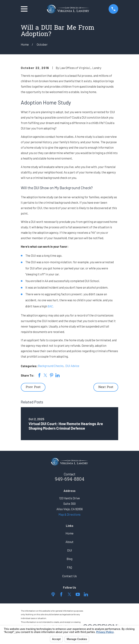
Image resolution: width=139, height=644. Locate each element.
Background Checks (51, 366)
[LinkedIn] (86, 594)
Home (69, 533)
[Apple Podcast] (53, 594)
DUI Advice (72, 366)
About (69, 542)
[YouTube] (78, 594)
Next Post (106, 387)
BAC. (51, 306)
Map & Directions (69, 514)
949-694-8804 (70, 480)
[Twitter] (69, 594)
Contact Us (69, 576)
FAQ (69, 567)
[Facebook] (61, 594)
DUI (70, 550)
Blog (69, 559)
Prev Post (33, 387)
